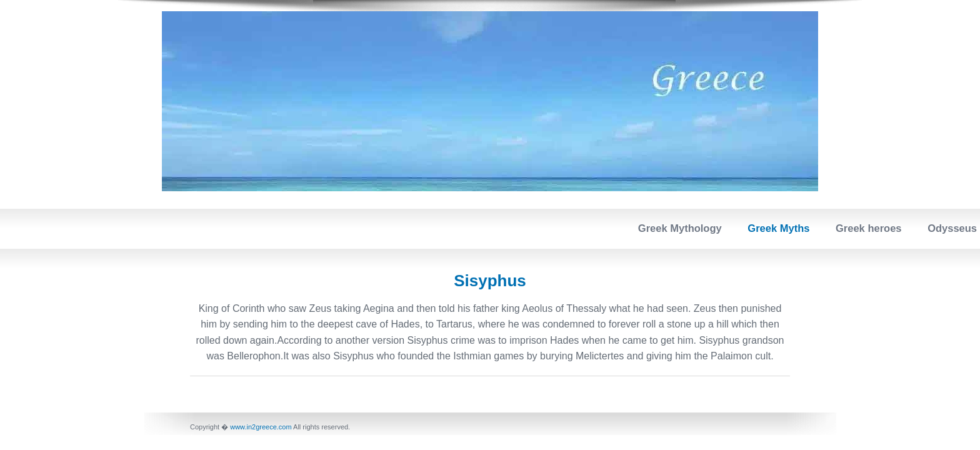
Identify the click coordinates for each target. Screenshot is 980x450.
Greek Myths (778, 228)
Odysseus (952, 228)
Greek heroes (868, 228)
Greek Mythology (680, 228)
